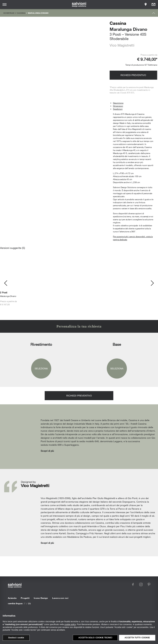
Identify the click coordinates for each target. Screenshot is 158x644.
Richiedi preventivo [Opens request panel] (133, 75)
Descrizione (118, 103)
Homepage (9, 13)
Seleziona (41, 368)
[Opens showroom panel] (146, 5)
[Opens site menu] (5, 5)
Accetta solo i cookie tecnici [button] (95, 638)
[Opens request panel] (153, 5)
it (25, 603)
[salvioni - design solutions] (79, 5)
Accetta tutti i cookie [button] (137, 638)
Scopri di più (47, 451)
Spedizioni (118, 109)
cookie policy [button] (70, 624)
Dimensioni (118, 106)
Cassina (21, 13)
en (29, 603)
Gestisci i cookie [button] (16, 638)
